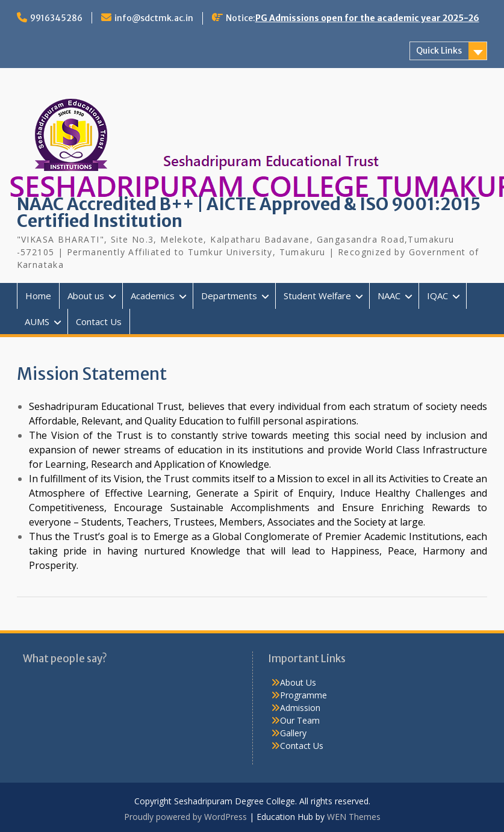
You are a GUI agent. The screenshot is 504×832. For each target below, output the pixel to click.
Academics (153, 296)
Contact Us (99, 321)
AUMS (37, 321)
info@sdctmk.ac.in (154, 18)
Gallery (293, 733)
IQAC (437, 296)
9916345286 (56, 18)
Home (38, 296)
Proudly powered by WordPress (185, 817)
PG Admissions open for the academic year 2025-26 (367, 18)
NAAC (389, 296)
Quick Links (439, 51)
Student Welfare (317, 296)
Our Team (300, 720)
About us (86, 296)
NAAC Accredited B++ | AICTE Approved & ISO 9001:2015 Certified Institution (249, 213)
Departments (229, 296)
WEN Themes (354, 817)
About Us (298, 682)
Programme (303, 695)
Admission (300, 708)
